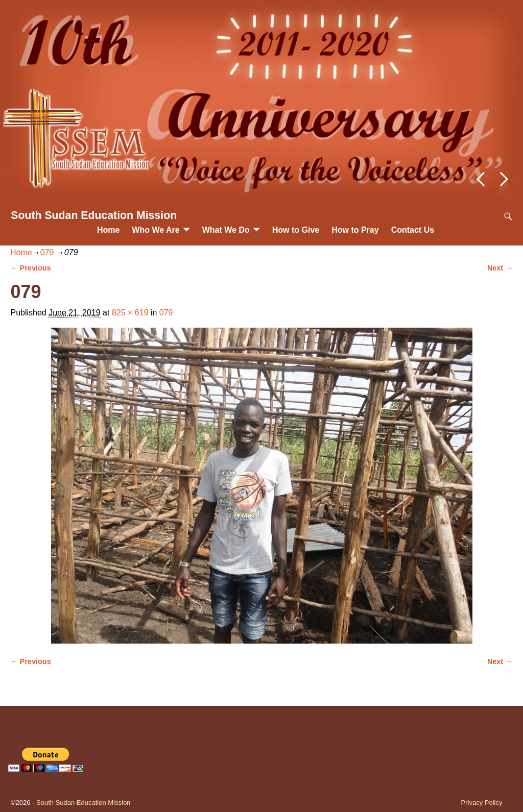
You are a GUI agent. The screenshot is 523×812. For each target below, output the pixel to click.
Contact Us (413, 230)
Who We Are (156, 230)
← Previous (30, 268)
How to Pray (355, 230)
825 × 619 (130, 313)
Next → (500, 268)
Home (108, 230)
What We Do (226, 230)
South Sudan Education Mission (94, 215)
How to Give (296, 230)
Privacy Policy (482, 803)
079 (47, 252)
